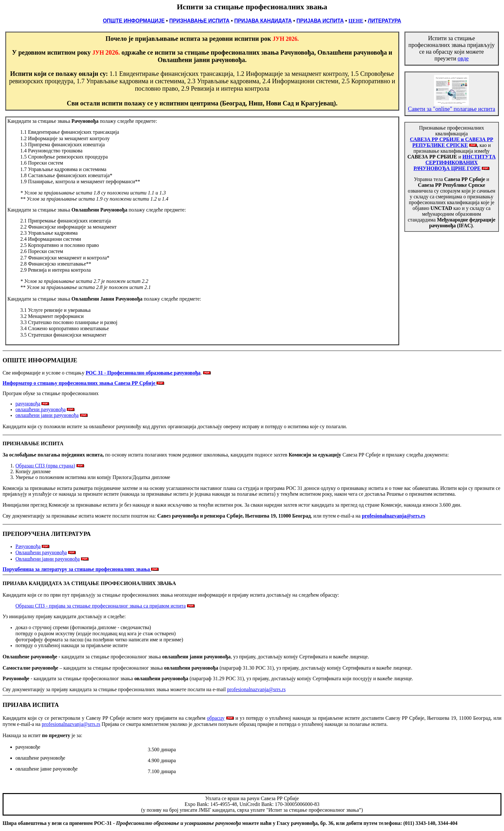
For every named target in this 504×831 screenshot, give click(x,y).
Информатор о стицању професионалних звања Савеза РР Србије (80, 383)
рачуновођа (28, 404)
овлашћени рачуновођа (40, 409)
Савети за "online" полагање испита (451, 106)
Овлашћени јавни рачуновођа (48, 559)
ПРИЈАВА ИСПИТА (320, 21)
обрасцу (216, 718)
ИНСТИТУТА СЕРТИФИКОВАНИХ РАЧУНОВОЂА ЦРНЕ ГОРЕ (455, 163)
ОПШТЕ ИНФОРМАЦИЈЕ (134, 21)
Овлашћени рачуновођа (41, 552)
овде (463, 59)
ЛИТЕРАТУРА (384, 21)
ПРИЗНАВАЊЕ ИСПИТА (200, 21)
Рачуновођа (28, 546)
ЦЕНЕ (356, 21)
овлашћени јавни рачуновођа (47, 415)
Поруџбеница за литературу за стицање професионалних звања (81, 569)
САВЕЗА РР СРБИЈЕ (435, 139)
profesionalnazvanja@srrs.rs (256, 689)
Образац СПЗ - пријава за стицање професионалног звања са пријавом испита (101, 606)
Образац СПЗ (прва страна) (45, 466)
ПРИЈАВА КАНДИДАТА (263, 21)
